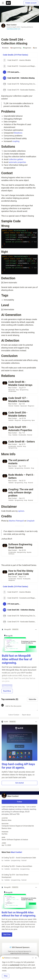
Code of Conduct (14, 715)
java (35, 48)
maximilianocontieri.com (13, 29)
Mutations (18, 133)
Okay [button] (6, 976)
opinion (21, 511)
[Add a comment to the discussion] (21, 707)
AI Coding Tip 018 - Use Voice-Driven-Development (19, 877)
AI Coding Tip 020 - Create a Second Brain (19, 868)
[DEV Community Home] (8, 3)
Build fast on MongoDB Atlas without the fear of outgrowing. (17, 659)
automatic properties (17, 162)
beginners (27, 48)
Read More (7, 691)
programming (16, 48)
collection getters (16, 159)
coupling (16, 141)
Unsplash (31, 521)
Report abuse (26, 715)
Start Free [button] (7, 934)
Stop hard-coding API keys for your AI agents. (18, 766)
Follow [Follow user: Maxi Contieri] (20, 802)
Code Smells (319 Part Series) (15, 55)
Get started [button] (19, 783)
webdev (5, 48)
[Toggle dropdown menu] (36, 630)
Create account (31, 3)
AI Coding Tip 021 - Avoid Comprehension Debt (19, 859)
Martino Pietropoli (16, 521)
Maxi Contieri (12, 25)
